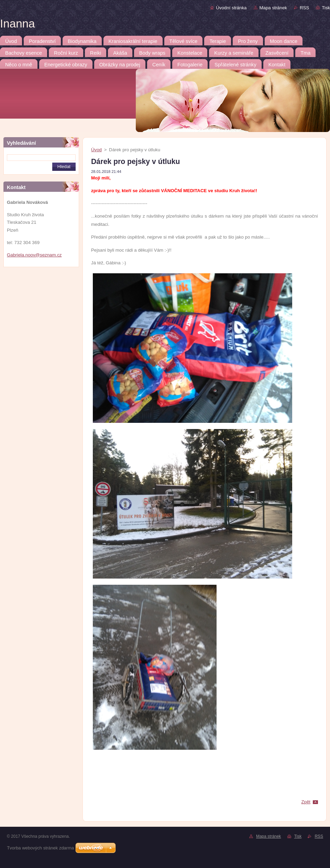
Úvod (96, 150)
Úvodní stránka (231, 8)
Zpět (306, 802)
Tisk (326, 8)
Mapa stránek (273, 8)
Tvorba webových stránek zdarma (40, 848)
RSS (304, 8)
